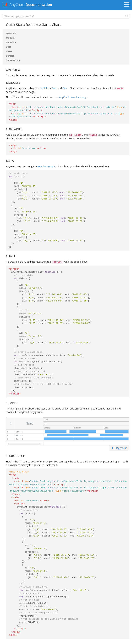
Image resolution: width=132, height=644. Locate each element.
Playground (120, 448)
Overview (11, 33)
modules (45, 88)
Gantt (65, 88)
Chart (9, 51)
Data (9, 47)
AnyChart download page (73, 97)
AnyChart (17, 5)
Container (11, 42)
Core (54, 88)
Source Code (13, 60)
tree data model (46, 166)
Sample (10, 56)
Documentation (39, 5)
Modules (11, 38)
